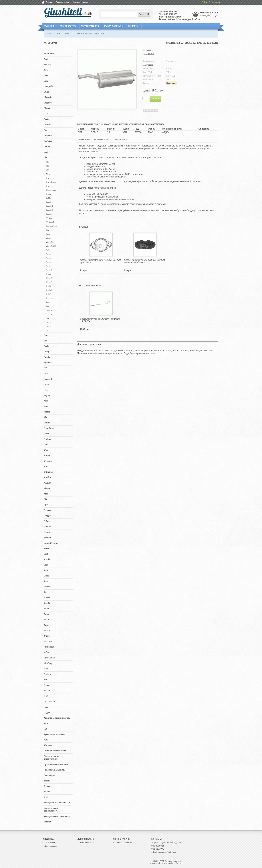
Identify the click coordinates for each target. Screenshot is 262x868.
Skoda (46, 576)
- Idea (47, 230)
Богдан (47, 691)
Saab (46, 554)
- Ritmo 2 (48, 278)
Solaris (47, 587)
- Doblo (48, 198)
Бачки (47, 685)
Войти (205, 2)
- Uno (47, 330)
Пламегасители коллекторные (51, 757)
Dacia (46, 119)
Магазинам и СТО (90, 26)
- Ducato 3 (49, 210)
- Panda (48, 254)
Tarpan (47, 614)
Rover (46, 548)
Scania (47, 559)
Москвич (48, 745)
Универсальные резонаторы (57, 816)
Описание (84, 139)
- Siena (47, 302)
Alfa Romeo (49, 54)
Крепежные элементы (55, 734)
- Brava (48, 178)
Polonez (47, 521)
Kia (45, 417)
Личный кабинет (63, 2)
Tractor (47, 636)
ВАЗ (46, 696)
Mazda (47, 455)
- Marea (48, 238)
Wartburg (48, 663)
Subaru (47, 598)
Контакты (133, 26)
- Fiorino (48, 218)
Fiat (46, 157)
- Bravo (48, 186)
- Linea (47, 234)
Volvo (46, 652)
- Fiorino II (49, 222)
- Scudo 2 (48, 290)
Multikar (48, 477)
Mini (46, 466)
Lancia (47, 423)
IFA (45, 368)
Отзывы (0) (121, 139)
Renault (47, 537)
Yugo (46, 669)
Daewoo (47, 125)
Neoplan (47, 483)
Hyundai (48, 363)
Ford (46, 335)
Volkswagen (49, 647)
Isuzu (46, 384)
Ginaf (46, 352)
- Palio (47, 250)
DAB (46, 114)
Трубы (47, 792)
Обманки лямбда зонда (55, 751)
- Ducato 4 (49, 214)
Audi (46, 59)
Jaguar (47, 395)
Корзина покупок (81, 2)
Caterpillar (49, 86)
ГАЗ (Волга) (49, 701)
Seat (46, 565)
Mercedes (48, 461)
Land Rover (49, 428)
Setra (46, 570)
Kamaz (47, 412)
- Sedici (48, 294)
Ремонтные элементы (54, 770)
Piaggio (47, 516)
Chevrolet (48, 97)
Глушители (49, 26)
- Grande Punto (51, 226)
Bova (46, 81)
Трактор (48, 786)
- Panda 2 (48, 262)
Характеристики (102, 139)
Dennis (47, 146)
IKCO (46, 374)
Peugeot (47, 510)
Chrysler (48, 103)
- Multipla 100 (50, 246)
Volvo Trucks (50, 658)
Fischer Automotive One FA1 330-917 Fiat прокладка (100, 261)
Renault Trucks (51, 543)
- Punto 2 (48, 270)
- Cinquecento (50, 190)
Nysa (46, 494)
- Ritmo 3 (48, 282)
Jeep (46, 401)
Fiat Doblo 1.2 (148, 54)
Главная (50, 2)
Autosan (47, 64)
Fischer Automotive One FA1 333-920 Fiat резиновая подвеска (144, 261)
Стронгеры (49, 775)
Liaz (46, 445)
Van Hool (48, 641)
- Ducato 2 (49, 206)
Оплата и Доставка (113, 26)
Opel (46, 505)
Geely (46, 346)
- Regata (48, 274)
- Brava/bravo (50, 182)
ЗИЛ (46, 723)
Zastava (47, 674)
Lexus (46, 434)
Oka (46, 499)
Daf (45, 130)
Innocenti (48, 379)
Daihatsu (48, 136)
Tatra (46, 625)
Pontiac (47, 527)
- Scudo (48, 286)
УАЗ (46, 797)
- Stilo (47, 306)
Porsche (47, 532)
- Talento (48, 310)
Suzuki (47, 603)
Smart (46, 581)
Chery (46, 92)
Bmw (46, 75)
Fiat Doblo (147, 50)
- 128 (47, 166)
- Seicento (49, 298)
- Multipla (49, 242)
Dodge (47, 152)
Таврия (47, 781)
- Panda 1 (48, 258)
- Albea (47, 174)
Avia (46, 70)
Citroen (47, 108)
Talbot (46, 609)
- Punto (48, 266)
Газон (46, 707)
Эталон (47, 822)
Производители (68, 26)
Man (46, 450)
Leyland (47, 439)
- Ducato (48, 202)
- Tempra (48, 314)
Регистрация (214, 2)
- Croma (48, 194)
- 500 (47, 170)
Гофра (47, 712)
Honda (47, 357)
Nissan (47, 488)
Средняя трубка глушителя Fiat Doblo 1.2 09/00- (100, 320)
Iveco (46, 390)
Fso (45, 341)
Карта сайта (51, 846)
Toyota (47, 630)
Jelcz (46, 406)
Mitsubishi (48, 472)
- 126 (47, 162)
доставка (151, 353)
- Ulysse (48, 322)
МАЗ (46, 740)
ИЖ (45, 729)
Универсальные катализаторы (51, 809)
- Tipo (47, 318)
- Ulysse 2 (49, 326)
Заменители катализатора (57, 718)
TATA (46, 619)
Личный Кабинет (124, 843)
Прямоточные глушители (56, 764)
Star (46, 592)
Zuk (45, 680)
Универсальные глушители (57, 803)
